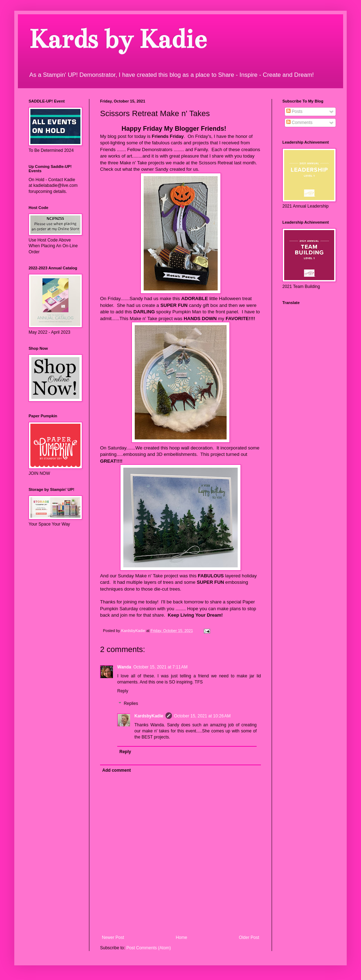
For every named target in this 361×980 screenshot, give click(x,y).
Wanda (124, 667)
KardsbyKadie (149, 716)
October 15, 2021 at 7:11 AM (160, 667)
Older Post (249, 937)
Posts (294, 111)
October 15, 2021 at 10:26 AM (202, 716)
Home (182, 937)
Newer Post (113, 937)
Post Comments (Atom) (149, 948)
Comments (299, 123)
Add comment (117, 770)
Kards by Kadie (117, 39)
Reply (123, 691)
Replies (131, 704)
